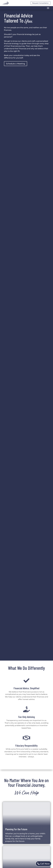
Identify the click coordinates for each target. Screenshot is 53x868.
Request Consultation (40, 3)
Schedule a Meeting (15, 64)
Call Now (45, 864)
